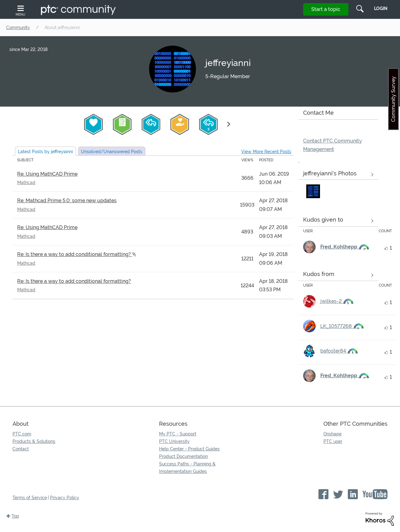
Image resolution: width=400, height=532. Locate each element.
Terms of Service (30, 498)
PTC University (174, 441)
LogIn (381, 8)
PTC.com (22, 434)
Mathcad (26, 183)
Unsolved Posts (112, 152)
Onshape (332, 434)
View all (338, 221)
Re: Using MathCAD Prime (47, 174)
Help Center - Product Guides (189, 449)
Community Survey (393, 99)
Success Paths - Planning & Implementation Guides (187, 468)
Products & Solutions (34, 441)
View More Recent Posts (266, 152)
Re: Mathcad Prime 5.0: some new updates (67, 201)
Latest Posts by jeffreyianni (45, 152)
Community (18, 28)
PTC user (333, 441)
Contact (21, 449)
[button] (313, 191)
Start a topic (326, 9)
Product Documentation (183, 456)
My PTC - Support (178, 434)
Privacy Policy (65, 498)
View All (338, 175)
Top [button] (15, 516)
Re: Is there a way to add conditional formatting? (75, 254)
